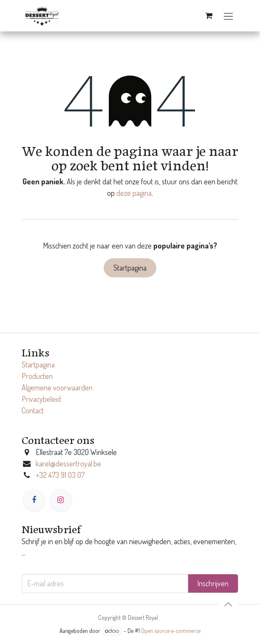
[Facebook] (34, 500)
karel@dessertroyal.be (68, 463)
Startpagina (130, 268)
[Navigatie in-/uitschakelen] (228, 16)
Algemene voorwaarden (57, 387)
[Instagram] (61, 500)
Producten (37, 376)
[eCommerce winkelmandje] (209, 16)
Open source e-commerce (171, 631)
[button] (228, 604)
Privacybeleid (41, 399)
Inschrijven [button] (213, 583)
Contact (33, 410)
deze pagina (134, 193)
